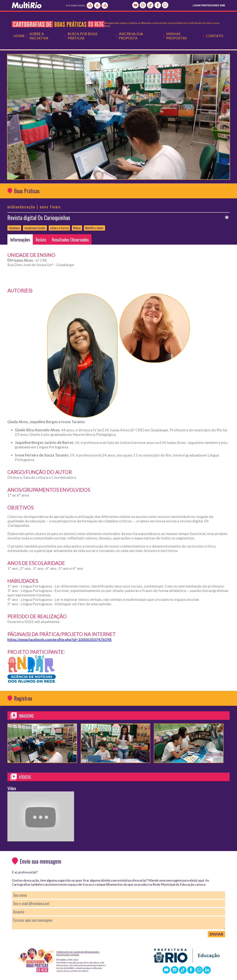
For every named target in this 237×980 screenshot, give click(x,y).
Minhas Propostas (177, 36)
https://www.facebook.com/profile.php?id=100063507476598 (59, 639)
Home (19, 36)
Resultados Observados (70, 239)
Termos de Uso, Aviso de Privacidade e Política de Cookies (78, 953)
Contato (215, 36)
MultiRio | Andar (94, 228)
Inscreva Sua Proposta (131, 36)
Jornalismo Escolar (35, 228)
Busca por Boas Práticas (82, 36)
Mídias (77, 228)
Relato (41, 239)
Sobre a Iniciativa (39, 36)
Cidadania (14, 228)
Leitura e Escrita (59, 228)
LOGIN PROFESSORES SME (209, 5)
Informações (20, 239)
